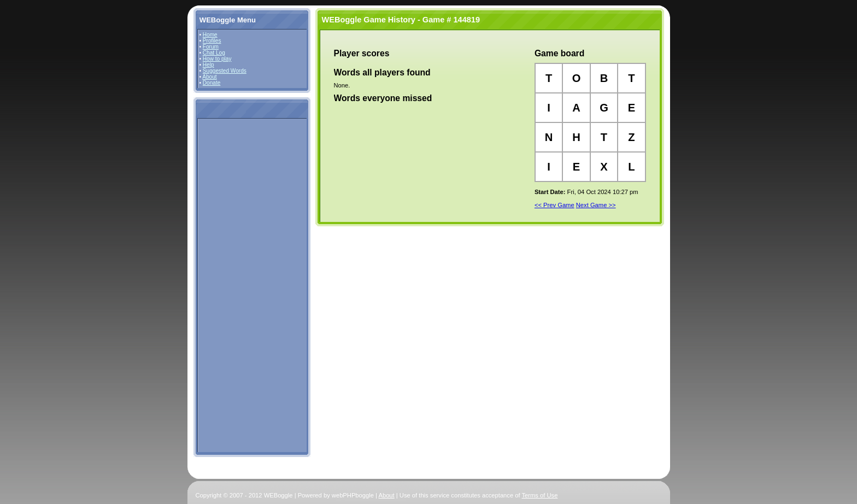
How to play (217, 59)
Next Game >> (596, 205)
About (209, 77)
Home (210, 35)
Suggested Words (225, 71)
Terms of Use (540, 495)
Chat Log (214, 53)
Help (209, 65)
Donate (212, 83)
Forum (211, 47)
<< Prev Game (554, 205)
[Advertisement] (232, 285)
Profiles (212, 41)
